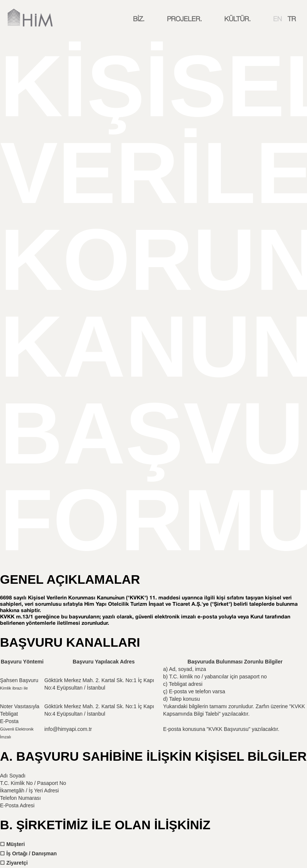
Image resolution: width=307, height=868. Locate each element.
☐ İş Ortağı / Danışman (28, 853)
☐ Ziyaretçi (14, 863)
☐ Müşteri (12, 844)
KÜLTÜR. (238, 19)
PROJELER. (184, 19)
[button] (139, 19)
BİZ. (139, 19)
